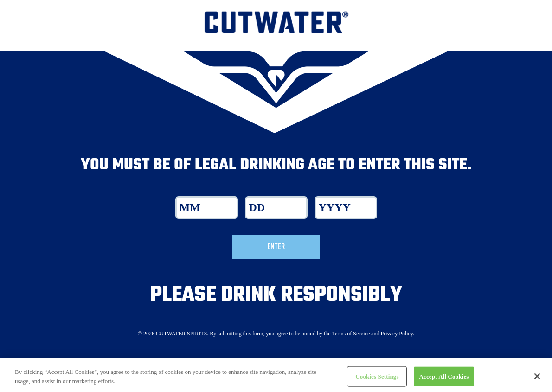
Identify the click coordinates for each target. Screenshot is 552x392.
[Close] (537, 380)
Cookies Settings (377, 380)
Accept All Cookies (444, 380)
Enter (276, 247)
